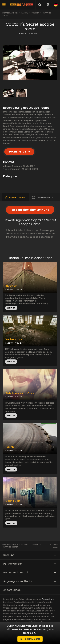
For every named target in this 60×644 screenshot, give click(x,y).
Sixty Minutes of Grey (20, 393)
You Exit (35, 13)
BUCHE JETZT (17, 152)
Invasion (11, 286)
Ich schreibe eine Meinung (30, 210)
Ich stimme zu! (30, 639)
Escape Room (49, 599)
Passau (25, 13)
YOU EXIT (36, 34)
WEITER (11, 362)
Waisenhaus (14, 340)
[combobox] (48, 5)
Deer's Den (13, 501)
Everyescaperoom (10, 13)
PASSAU (23, 34)
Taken (10, 447)
